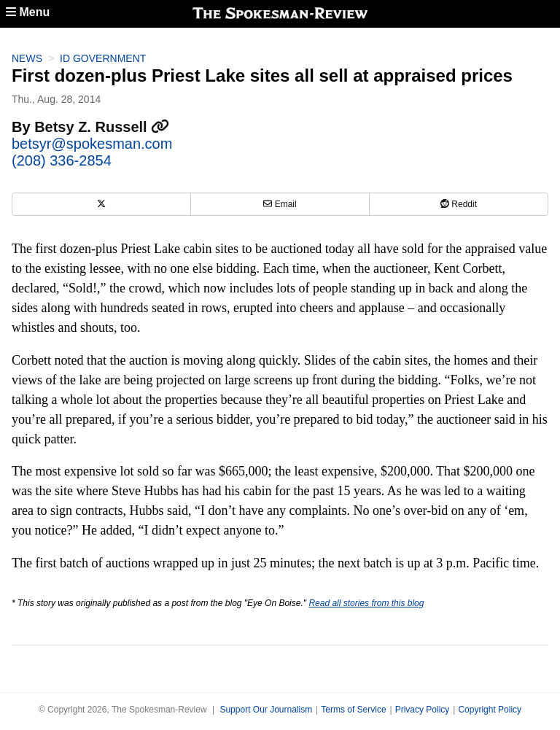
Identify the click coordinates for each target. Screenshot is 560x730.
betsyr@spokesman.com (92, 144)
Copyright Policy (490, 710)
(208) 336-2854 (62, 160)
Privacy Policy (423, 710)
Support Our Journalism (266, 710)
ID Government (103, 58)
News (27, 58)
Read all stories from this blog (366, 603)
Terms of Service (353, 710)
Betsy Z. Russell (102, 127)
